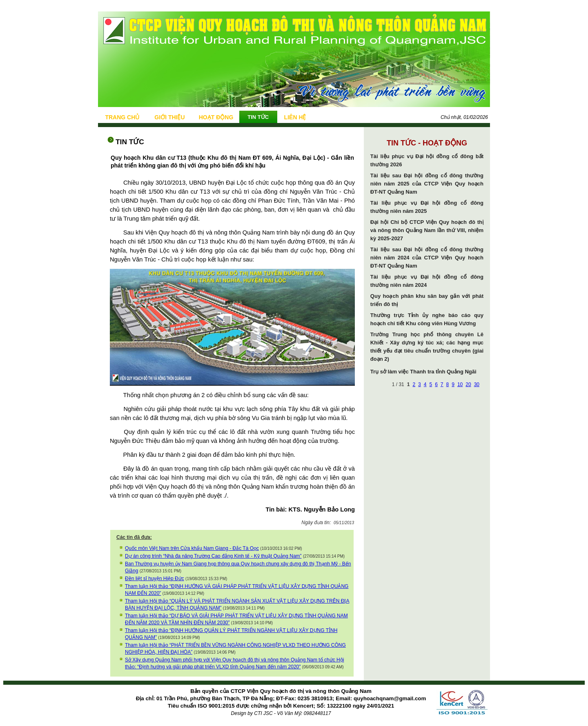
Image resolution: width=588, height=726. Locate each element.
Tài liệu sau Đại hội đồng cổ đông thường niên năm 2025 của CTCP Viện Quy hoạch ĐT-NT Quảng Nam (427, 184)
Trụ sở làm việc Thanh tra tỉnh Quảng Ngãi (423, 372)
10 (460, 384)
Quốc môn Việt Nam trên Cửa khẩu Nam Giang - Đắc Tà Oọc (192, 548)
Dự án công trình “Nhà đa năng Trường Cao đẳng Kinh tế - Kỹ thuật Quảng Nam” (213, 556)
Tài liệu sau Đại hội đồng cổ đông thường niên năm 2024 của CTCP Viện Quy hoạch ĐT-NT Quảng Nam (427, 258)
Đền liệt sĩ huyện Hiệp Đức (155, 579)
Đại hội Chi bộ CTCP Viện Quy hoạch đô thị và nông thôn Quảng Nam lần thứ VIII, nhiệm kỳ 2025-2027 (427, 230)
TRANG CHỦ (122, 117)
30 (477, 384)
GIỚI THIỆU (169, 117)
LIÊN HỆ (295, 117)
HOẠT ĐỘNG (216, 117)
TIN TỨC (258, 117)
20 (468, 384)
